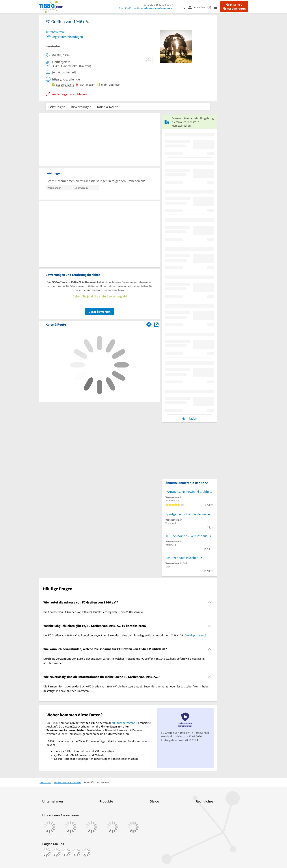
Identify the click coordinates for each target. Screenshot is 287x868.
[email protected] (195, 635)
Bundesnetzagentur (125, 723)
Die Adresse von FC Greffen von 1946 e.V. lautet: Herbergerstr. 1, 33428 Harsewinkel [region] (94, 612)
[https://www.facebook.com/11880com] (46, 852)
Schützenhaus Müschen (182, 558)
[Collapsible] (210, 602)
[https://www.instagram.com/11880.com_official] (56, 852)
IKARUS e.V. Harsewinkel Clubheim (189, 492)
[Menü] (217, 7)
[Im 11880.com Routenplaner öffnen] (149, 324)
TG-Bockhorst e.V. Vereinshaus (186, 536)
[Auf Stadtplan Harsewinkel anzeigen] (156, 324)
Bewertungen (81, 107)
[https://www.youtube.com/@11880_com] (86, 852)
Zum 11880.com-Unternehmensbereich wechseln (146, 8)
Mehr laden (189, 418)
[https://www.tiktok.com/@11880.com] (66, 852)
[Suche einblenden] (185, 7)
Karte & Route (108, 107)
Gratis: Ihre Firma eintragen (234, 7)
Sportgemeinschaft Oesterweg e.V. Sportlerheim (189, 514)
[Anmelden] (198, 7)
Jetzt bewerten (100, 312)
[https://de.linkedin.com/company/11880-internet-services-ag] (76, 852)
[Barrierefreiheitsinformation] (211, 7)
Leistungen (57, 107)
